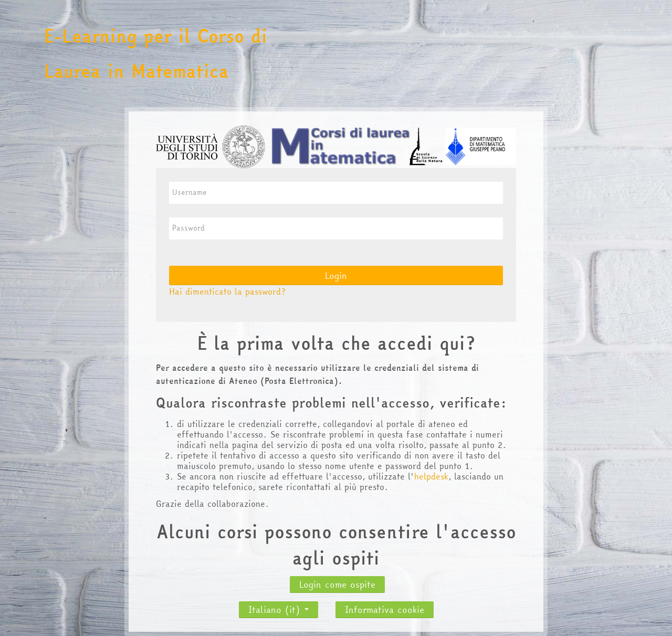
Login (336, 275)
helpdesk (431, 476)
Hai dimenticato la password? (227, 291)
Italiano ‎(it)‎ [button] (279, 607)
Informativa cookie (385, 609)
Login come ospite (337, 584)
